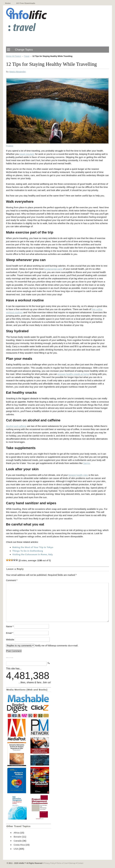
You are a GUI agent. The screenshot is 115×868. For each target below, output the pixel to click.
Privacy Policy (49, 863)
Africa (17, 833)
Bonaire (18, 837)
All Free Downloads (26, 3)
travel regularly (27, 154)
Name (10, 626)
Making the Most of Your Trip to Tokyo (33, 547)
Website (10, 640)
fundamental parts (53, 269)
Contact (80, 863)
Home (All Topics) (14, 56)
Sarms (87, 463)
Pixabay (10, 146)
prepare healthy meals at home (73, 374)
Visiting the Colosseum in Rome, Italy (33, 554)
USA (16, 849)
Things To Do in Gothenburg (28, 551)
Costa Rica (19, 845)
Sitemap (72, 863)
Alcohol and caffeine (16, 426)
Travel (27, 56)
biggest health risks (78, 475)
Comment (12, 580)
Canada (18, 841)
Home (8, 3)
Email (10, 633)
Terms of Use (62, 863)
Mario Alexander (17, 72)
